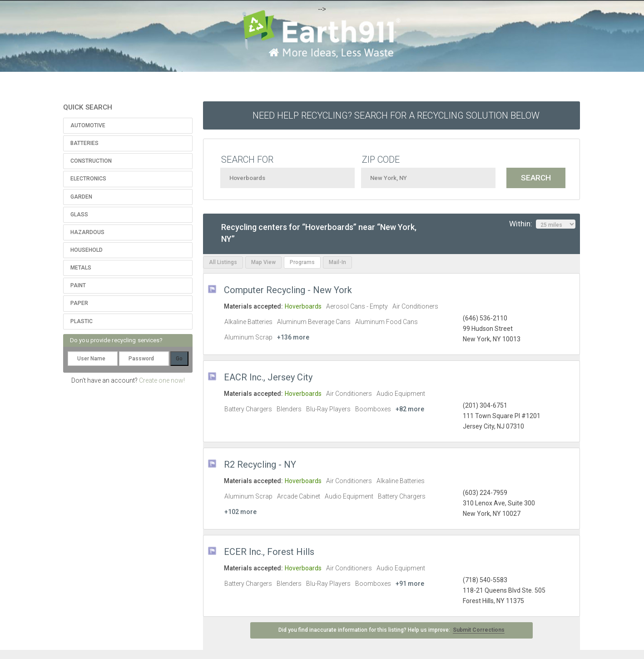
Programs (302, 262)
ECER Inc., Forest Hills (269, 552)
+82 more (410, 409)
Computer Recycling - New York (288, 290)
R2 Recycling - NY (260, 464)
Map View (263, 262)
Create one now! (162, 380)
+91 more (410, 584)
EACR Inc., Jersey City (268, 377)
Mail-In (337, 262)
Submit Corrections (479, 630)
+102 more (240, 512)
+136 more (293, 337)
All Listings (223, 262)
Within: (542, 224)
